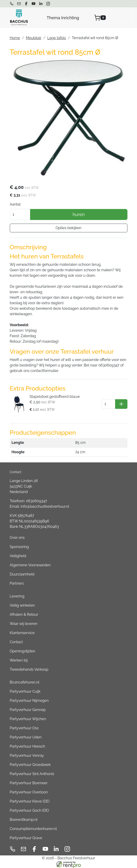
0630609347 (36, 501)
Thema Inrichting (63, 18)
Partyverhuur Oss (24, 728)
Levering (17, 596)
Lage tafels (57, 38)
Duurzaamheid (22, 574)
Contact (16, 642)
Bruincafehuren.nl (25, 682)
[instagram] (48, 4)
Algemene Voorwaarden (30, 565)
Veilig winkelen (22, 605)
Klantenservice (22, 633)
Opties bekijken (68, 228)
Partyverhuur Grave (26, 838)
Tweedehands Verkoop (29, 669)
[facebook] (26, 4)
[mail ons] (19, 4)
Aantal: (16, 204)
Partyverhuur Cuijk (25, 691)
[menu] (124, 18)
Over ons (17, 538)
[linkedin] (41, 4)
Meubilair (34, 38)
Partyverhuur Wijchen (28, 719)
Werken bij (19, 660)
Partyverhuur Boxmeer (29, 783)
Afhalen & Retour (24, 614)
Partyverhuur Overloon (29, 792)
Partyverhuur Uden (26, 737)
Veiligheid (18, 556)
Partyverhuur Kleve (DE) (30, 801)
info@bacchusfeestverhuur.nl (45, 506)
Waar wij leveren (24, 624)
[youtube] (34, 4)
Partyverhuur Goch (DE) (29, 810)
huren (79, 214)
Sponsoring (19, 547)
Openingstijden (23, 651)
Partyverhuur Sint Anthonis (32, 774)
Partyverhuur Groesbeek (30, 765)
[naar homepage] (19, 18)
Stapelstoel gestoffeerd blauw (55, 397)
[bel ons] (12, 4)
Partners (17, 583)
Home (15, 38)
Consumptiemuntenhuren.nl (33, 829)
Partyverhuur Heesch (27, 746)
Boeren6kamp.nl (24, 820)
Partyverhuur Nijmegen (29, 701)
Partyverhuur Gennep (28, 710)
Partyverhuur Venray (27, 755)
